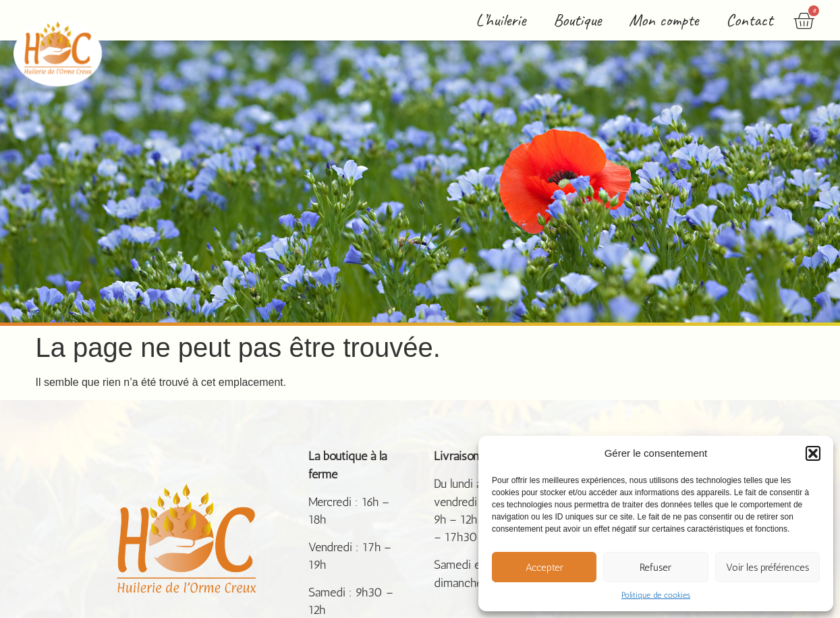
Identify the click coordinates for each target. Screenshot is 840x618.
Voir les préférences (767, 567)
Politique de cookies (656, 595)
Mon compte (664, 20)
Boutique (577, 20)
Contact (749, 20)
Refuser (655, 567)
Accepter (544, 567)
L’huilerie (501, 20)
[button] (813, 453)
